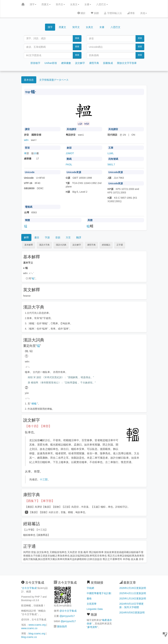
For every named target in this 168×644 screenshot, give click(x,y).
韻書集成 (108, 63)
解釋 (26, 237)
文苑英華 (92, 604)
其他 (144, 13)
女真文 (75, 4)
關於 (81, 13)
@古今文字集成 (68, 611)
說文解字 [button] (77, 245)
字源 (47, 237)
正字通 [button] (120, 245)
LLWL (111, 153)
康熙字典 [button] (91, 245)
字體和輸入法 (113, 13)
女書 (88, 4)
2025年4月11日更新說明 (133, 593)
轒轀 (34, 404)
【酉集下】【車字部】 (40, 501)
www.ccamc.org (37, 625)
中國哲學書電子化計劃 (99, 593)
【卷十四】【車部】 (38, 426)
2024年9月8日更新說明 (132, 612)
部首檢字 (35, 63)
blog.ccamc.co (29, 637)
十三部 (44, 479)
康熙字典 (94, 63)
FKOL (69, 164)
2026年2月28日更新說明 (133, 588)
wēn (26, 140)
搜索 (77, 38)
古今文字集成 (29, 588)
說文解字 (80, 63)
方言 (68, 237)
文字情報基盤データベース (54, 80)
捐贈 (95, 13)
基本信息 (29, 80)
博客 (131, 13)
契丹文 (60, 4)
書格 (89, 598)
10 (35, 153)
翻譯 (79, 237)
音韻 (58, 237)
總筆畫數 (66, 63)
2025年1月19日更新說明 (133, 598)
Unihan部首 (51, 63)
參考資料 (92, 627)
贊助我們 (62, 626)
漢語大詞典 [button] (61, 245)
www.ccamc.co (29, 628)
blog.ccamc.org (37, 633)
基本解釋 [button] (29, 245)
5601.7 (111, 164)
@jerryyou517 (67, 616)
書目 (37, 237)
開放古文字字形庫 (127, 63)
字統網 (90, 588)
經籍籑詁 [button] (106, 245)
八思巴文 (102, 4)
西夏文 (46, 4)
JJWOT (70, 153)
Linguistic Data (95, 609)
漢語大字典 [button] (44, 245)
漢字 (33, 4)
